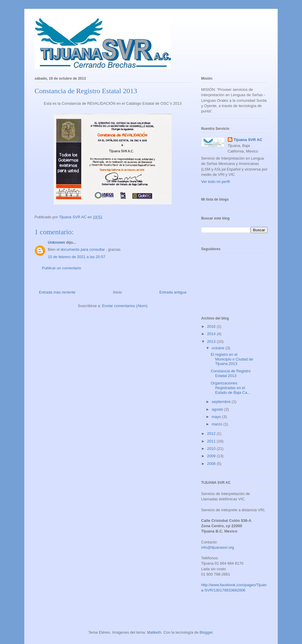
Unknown (56, 242)
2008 (212, 464)
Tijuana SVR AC (248, 140)
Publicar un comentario (61, 268)
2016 (212, 326)
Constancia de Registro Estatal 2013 (230, 373)
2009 (212, 456)
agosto (218, 409)
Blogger (206, 632)
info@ (206, 547)
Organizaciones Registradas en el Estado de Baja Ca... (230, 388)
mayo (217, 417)
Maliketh (154, 632)
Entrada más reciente (57, 292)
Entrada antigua (173, 292)
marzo (218, 424)
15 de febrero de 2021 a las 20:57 (77, 257)
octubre (219, 348)
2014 (212, 334)
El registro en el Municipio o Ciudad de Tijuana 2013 (232, 359)
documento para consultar (83, 249)
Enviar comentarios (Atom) (125, 306)
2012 (212, 434)
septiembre (222, 402)
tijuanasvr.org (223, 547)
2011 (212, 441)
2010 (212, 449)
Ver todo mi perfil (216, 182)
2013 (212, 341)
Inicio (117, 292)
